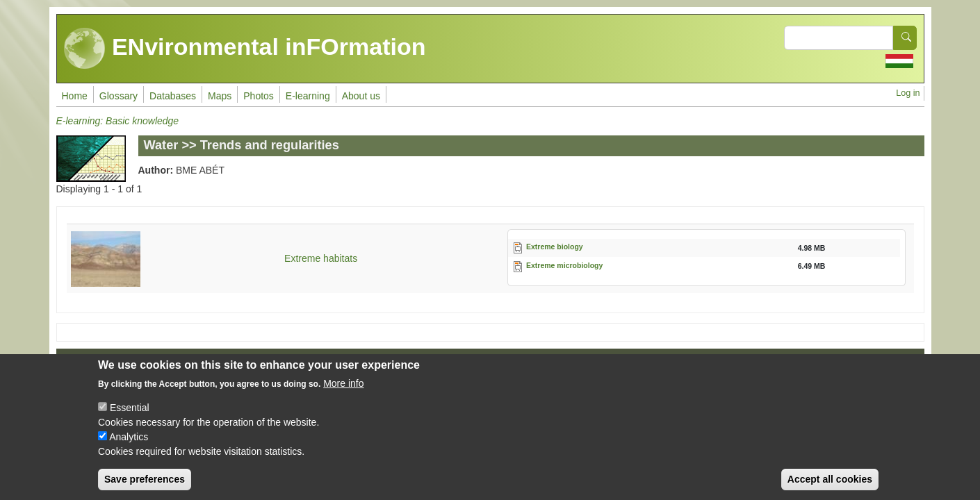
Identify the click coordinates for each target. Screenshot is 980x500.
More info (343, 394)
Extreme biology (555, 247)
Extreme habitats (321, 258)
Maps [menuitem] (220, 96)
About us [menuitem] (361, 96)
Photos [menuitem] (259, 96)
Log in (908, 93)
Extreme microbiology (564, 265)
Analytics (129, 447)
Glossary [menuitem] (119, 96)
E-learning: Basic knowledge (118, 121)
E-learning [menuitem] (308, 96)
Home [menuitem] (75, 96)
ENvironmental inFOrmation (245, 49)
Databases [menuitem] (173, 96)
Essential (130, 418)
